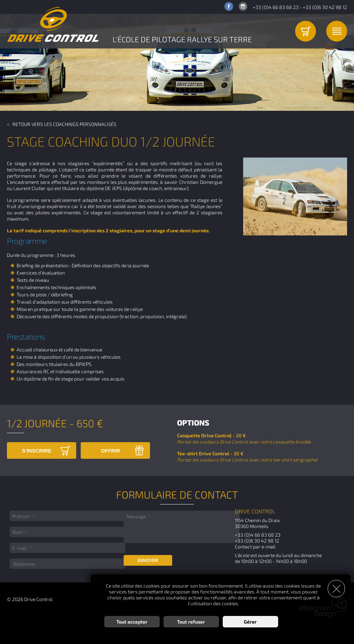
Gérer (250, 622)
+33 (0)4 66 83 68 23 (276, 7)
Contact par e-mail (255, 547)
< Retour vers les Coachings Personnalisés (62, 124)
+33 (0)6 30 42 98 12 (325, 7)
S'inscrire (37, 451)
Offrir (110, 451)
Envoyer (148, 561)
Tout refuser (191, 622)
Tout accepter (132, 622)
